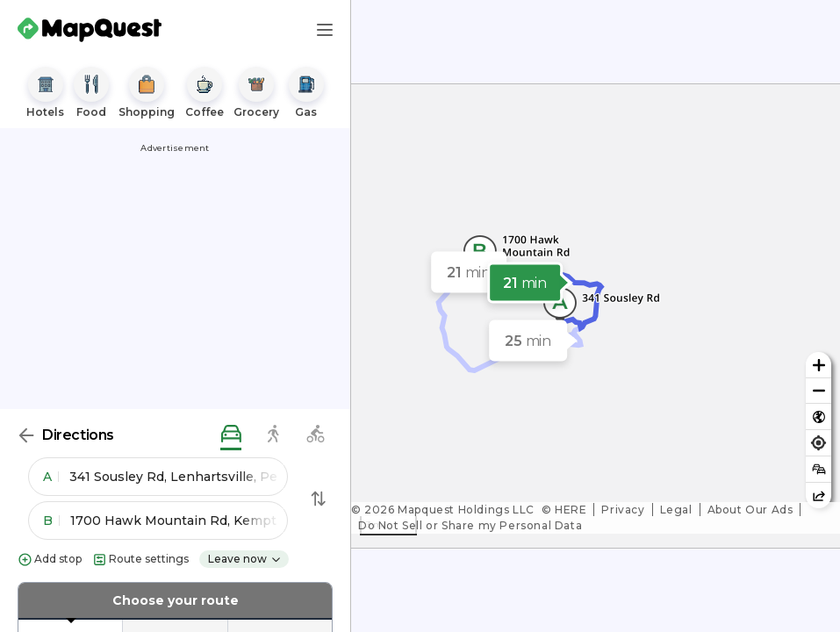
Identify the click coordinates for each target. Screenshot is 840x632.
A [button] (51, 477)
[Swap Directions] (319, 499)
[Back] (26, 435)
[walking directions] (273, 435)
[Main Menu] (325, 30)
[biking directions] (315, 435)
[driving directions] (231, 435)
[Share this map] (818, 496)
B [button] (51, 521)
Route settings (140, 560)
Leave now (245, 559)
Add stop (50, 560)
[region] (596, 316)
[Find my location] (818, 443)
